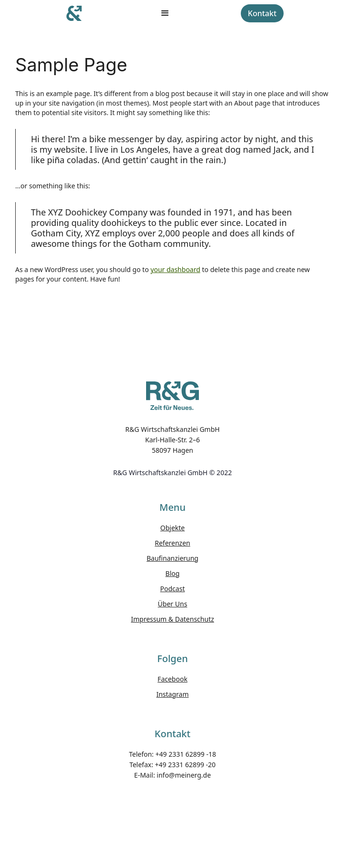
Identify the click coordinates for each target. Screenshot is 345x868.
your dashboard (175, 269)
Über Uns (173, 604)
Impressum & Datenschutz (172, 619)
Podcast (173, 589)
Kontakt (262, 13)
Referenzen (172, 543)
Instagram (172, 694)
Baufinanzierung (172, 558)
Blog (173, 573)
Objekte (172, 528)
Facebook (172, 679)
